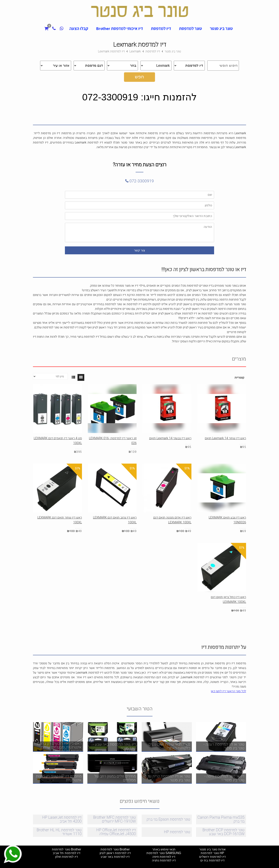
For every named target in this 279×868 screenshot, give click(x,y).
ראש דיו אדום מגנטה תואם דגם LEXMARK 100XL (172, 520)
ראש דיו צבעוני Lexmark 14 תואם (170, 438)
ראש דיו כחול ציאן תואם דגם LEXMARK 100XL (228, 599)
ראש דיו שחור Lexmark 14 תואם (225, 438)
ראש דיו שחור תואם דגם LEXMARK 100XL (60, 520)
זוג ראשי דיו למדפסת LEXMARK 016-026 (113, 441)
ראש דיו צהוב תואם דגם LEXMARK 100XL (115, 520)
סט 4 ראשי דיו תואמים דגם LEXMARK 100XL (58, 441)
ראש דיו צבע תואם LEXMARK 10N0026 (227, 520)
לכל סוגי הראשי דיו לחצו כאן (228, 691)
